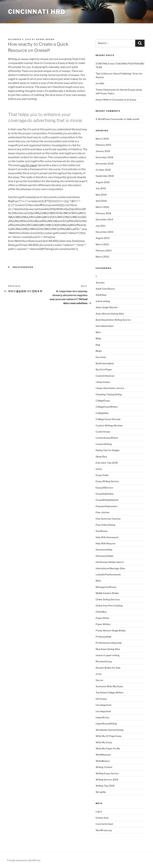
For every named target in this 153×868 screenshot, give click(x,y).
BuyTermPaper (104, 369)
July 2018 (101, 188)
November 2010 (105, 232)
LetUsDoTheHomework (108, 574)
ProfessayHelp (103, 637)
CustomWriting (104, 444)
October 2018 (103, 170)
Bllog (98, 338)
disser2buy (101, 457)
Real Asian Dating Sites (108, 649)
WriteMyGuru (103, 761)
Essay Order (102, 475)
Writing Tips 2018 (105, 786)
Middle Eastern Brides (107, 593)
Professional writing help (109, 643)
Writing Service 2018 (107, 780)
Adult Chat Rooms (105, 289)
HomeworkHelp (104, 550)
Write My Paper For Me (108, 748)
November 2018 (104, 164)
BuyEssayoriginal (105, 363)
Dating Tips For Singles (108, 450)
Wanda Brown (45, 39)
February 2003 (104, 250)
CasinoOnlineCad (105, 376)
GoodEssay (102, 531)
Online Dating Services (108, 599)
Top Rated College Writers (110, 692)
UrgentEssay (102, 717)
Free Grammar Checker (108, 519)
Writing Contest (104, 767)
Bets (98, 332)
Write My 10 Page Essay (109, 736)
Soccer (99, 680)
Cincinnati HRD (37, 12)
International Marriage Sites (110, 568)
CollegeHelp (102, 413)
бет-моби (101, 792)
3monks (100, 283)
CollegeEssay (103, 401)
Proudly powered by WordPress (24, 860)
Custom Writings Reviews (109, 425)
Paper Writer (102, 618)
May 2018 (101, 195)
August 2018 (103, 182)
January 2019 (103, 151)
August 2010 (103, 238)
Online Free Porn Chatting (109, 606)
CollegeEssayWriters (107, 407)
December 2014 (104, 219)
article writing (103, 301)
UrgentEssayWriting (106, 724)
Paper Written (103, 624)
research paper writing (108, 655)
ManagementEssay (106, 587)
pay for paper (29, 165)
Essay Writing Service (107, 481)
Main (98, 581)
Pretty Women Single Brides (111, 630)
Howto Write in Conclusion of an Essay (116, 100)
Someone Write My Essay (109, 686)
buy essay (101, 357)
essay (99, 469)
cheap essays (103, 382)
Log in (99, 811)
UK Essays (101, 699)
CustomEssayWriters (107, 438)
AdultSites (101, 295)
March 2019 (102, 139)
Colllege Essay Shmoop (108, 419)
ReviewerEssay (104, 661)
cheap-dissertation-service (110, 388)
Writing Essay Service (107, 773)
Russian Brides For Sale (108, 668)
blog (98, 345)
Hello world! (133, 119)
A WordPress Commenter (109, 119)
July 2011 (101, 226)
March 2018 (102, 207)
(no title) (100, 83)
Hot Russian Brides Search (110, 562)
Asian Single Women (107, 307)
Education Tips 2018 (107, 463)
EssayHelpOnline (105, 494)
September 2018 (105, 176)
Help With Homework (107, 537)
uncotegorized (103, 711)
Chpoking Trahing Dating (109, 394)
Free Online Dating (105, 525)
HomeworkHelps (105, 556)
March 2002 (102, 257)
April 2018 (101, 201)
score (99, 674)
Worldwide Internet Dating (110, 730)
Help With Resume (106, 543)
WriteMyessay (103, 755)
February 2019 (103, 145)
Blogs (99, 351)
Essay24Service (104, 488)
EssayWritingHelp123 (107, 500)
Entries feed (102, 818)
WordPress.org (104, 830)
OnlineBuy (101, 612)
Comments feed (104, 824)
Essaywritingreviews (107, 506)
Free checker (103, 512)
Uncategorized (23, 267)
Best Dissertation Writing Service (113, 320)
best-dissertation (105, 326)
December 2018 (104, 157)
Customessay (103, 432)
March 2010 (102, 244)
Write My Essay (104, 742)
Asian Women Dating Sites (110, 314)
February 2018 (103, 213)
